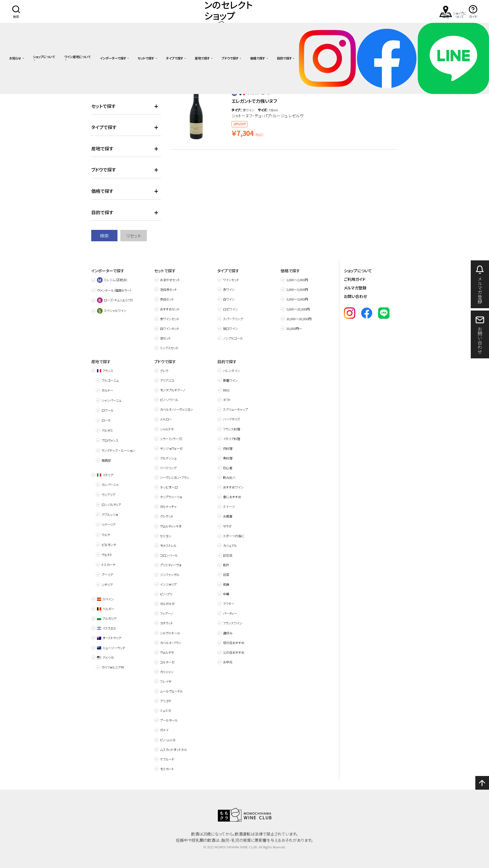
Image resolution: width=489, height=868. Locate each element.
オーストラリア (109, 638)
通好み (228, 633)
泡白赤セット (169, 289)
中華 (226, 594)
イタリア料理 (232, 439)
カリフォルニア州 (113, 667)
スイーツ (229, 506)
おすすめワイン (233, 487)
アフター (229, 604)
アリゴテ (166, 701)
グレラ (164, 371)
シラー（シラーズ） (171, 439)
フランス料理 (232, 429)
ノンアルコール (233, 338)
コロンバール (169, 555)
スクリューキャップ (235, 409)
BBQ (226, 390)
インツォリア (168, 584)
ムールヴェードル (171, 691)
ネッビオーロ (169, 487)
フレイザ (166, 681)
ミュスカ (165, 710)
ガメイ (164, 730)
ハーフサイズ (231, 419)
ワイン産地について (77, 57)
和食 (226, 584)
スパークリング (233, 319)
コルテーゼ (167, 662)
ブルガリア (107, 618)
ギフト (227, 400)
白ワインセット (170, 328)
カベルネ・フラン (171, 643)
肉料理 (228, 448)
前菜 (226, 575)
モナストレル (168, 546)
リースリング (168, 468)
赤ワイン (229, 289)
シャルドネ (167, 429)
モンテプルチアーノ (173, 390)
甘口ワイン (230, 328)
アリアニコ (167, 380)
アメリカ (105, 657)
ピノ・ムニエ (168, 740)
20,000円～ (294, 328)
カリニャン (167, 672)
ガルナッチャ (168, 506)
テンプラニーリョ (171, 497)
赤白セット (167, 299)
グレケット (167, 516)
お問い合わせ (355, 296)
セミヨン (166, 536)
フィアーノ (167, 613)
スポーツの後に (234, 536)
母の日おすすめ (234, 643)
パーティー (230, 613)
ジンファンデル (170, 575)
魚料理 (228, 458)
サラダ (227, 526)
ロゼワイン (230, 309)
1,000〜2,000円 (297, 280)
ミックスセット (169, 348)
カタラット (167, 623)
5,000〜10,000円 (298, 309)
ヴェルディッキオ (171, 526)
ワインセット (231, 280)
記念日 (228, 555)
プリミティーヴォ (171, 565)
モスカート (167, 769)
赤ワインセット (170, 319)
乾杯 (226, 565)
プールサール (169, 720)
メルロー (166, 419)
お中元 (228, 662)
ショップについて (44, 57)
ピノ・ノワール (169, 400)
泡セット (165, 338)
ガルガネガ (167, 604)
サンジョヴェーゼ (171, 448)
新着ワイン (230, 380)
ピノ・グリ (166, 594)
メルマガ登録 (355, 288)
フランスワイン (233, 623)
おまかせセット (170, 280)
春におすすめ (232, 497)
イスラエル (107, 628)
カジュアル (230, 546)
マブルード (167, 759)
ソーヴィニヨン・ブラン (175, 477)
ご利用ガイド (355, 279)
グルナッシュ (168, 458)
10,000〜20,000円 (299, 319)
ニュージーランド (111, 648)
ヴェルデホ (167, 652)
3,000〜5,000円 (297, 299)
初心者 (228, 468)
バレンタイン (232, 371)
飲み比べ (229, 477)
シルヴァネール (170, 633)
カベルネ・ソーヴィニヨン (176, 409)
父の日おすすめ (234, 652)
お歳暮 (228, 516)
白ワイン (229, 299)
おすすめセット (170, 309)
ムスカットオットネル (174, 749)
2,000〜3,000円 (297, 289)
